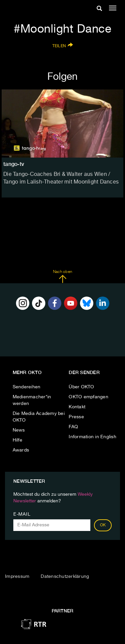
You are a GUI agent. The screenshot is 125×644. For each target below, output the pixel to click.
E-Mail (22, 514)
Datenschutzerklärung (65, 577)
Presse (76, 417)
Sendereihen (27, 387)
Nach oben (62, 277)
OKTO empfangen (88, 397)
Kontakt (77, 407)
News (19, 430)
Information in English (92, 437)
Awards (21, 450)
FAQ (73, 427)
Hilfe (17, 440)
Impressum (17, 577)
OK (103, 525)
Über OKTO (81, 387)
